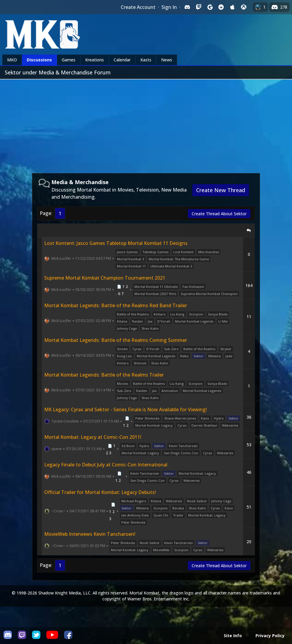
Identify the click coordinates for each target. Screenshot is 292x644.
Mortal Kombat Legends (194, 321)
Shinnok (140, 363)
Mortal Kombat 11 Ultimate (156, 287)
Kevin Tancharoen (183, 446)
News (167, 60)
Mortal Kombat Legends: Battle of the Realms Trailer (104, 375)
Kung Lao (124, 356)
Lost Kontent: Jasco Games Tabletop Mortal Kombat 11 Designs (116, 243)
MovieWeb (161, 550)
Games (69, 60)
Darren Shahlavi (204, 425)
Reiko (184, 356)
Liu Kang (177, 314)
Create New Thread (221, 190)
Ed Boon (128, 446)
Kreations (95, 60)
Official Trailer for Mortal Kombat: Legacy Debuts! (100, 492)
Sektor (199, 356)
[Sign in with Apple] (232, 7)
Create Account (138, 7)
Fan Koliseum (193, 287)
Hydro (219, 418)
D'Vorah (164, 321)
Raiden (138, 321)
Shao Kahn (150, 328)
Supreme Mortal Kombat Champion (209, 294)
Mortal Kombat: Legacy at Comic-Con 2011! (93, 437)
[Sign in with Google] (210, 7)
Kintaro (160, 314)
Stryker (226, 349)
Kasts (146, 60)
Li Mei (223, 321)
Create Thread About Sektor (219, 214)
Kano (205, 418)
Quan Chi (161, 515)
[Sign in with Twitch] (199, 7)
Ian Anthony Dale (135, 515)
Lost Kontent (183, 252)
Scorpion (196, 314)
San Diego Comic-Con (181, 453)
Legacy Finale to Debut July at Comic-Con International (106, 465)
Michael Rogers (134, 501)
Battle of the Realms (133, 314)
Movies (123, 384)
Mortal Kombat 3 (130, 259)
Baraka (178, 508)
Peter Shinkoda (147, 418)
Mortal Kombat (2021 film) (155, 294)
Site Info (233, 636)
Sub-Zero (171, 349)
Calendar (122, 60)
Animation (170, 391)
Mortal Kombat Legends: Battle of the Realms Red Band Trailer (116, 305)
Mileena (215, 356)
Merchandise (209, 252)
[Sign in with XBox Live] (244, 7)
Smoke (122, 349)
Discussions (39, 60)
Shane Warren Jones (180, 418)
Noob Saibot (197, 501)
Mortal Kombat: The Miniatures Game (179, 259)
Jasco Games (127, 252)
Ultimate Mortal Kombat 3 (171, 266)
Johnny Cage (127, 328)
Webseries (230, 425)
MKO (12, 60)
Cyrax (137, 349)
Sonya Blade (218, 314)
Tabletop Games (155, 252)
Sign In (169, 7)
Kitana (122, 321)
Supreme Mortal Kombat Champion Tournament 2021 (105, 278)
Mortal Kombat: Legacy (154, 425)
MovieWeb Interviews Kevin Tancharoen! (90, 534)
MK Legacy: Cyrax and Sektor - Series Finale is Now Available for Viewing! (126, 409)
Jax (150, 321)
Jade (229, 356)
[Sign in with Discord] (187, 7)
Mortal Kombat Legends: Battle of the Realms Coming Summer (116, 340)
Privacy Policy (270, 636)
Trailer (178, 515)
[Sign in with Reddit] (221, 7)
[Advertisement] (146, 124)
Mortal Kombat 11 (131, 266)
